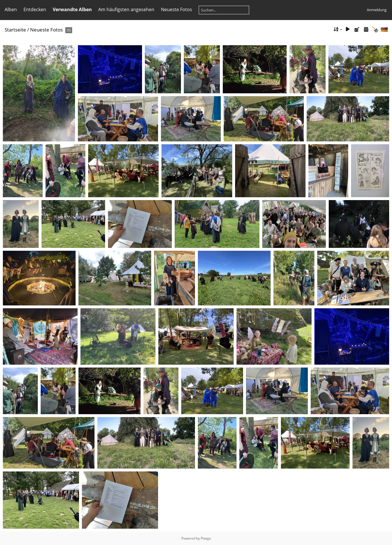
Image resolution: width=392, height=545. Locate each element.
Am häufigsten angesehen (126, 9)
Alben (11, 9)
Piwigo (206, 538)
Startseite (15, 30)
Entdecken (35, 9)
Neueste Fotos (177, 9)
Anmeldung (377, 10)
